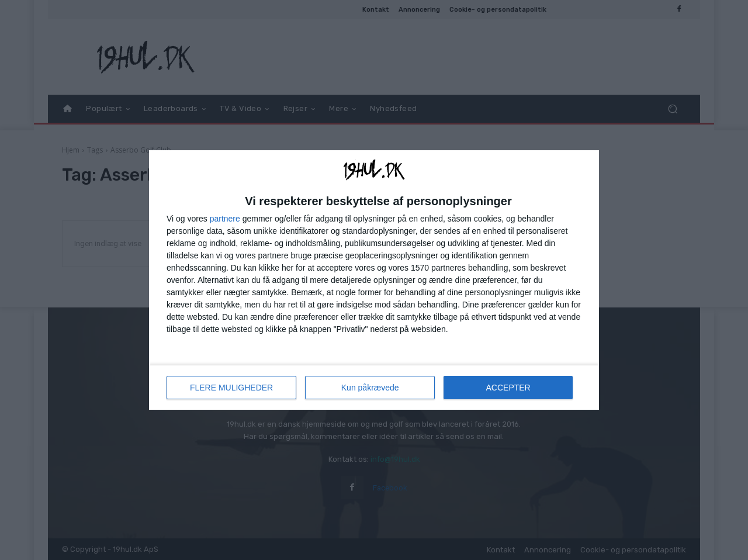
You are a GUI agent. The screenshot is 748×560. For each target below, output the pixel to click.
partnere (225, 219)
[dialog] (374, 280)
